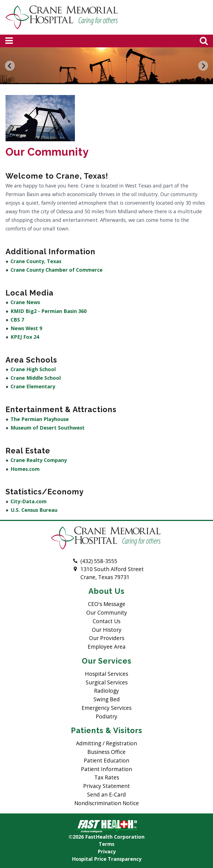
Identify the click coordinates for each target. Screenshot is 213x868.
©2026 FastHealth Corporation (106, 837)
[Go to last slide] (10, 66)
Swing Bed (107, 699)
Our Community (107, 613)
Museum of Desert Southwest (48, 428)
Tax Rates (107, 777)
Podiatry (106, 716)
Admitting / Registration (106, 743)
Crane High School (33, 369)
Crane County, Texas (36, 261)
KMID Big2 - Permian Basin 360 (49, 311)
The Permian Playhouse (40, 419)
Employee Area (107, 647)
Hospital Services (106, 674)
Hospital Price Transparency (107, 859)
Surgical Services (107, 682)
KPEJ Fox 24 (25, 337)
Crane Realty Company (39, 460)
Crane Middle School (36, 378)
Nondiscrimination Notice (107, 803)
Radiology (106, 691)
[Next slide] (203, 66)
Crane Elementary (33, 386)
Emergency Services (106, 708)
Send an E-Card (106, 794)
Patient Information (106, 769)
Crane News (25, 302)
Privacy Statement (106, 786)
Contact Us (106, 621)
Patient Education (106, 760)
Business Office (106, 752)
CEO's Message (107, 604)
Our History (107, 630)
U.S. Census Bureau (34, 510)
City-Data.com (29, 501)
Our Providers (107, 638)
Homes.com (25, 469)
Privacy (107, 851)
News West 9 (26, 328)
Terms (106, 844)
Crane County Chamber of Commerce (57, 270)
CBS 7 (17, 320)
